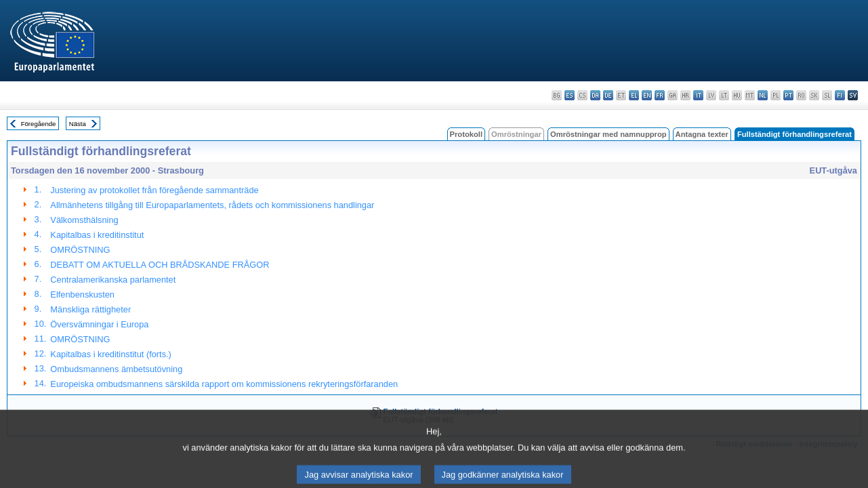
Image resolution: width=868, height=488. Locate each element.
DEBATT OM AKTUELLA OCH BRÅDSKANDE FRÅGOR (160, 265)
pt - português (788, 95)
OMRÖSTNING (80, 250)
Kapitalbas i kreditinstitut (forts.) (111, 354)
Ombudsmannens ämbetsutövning (116, 369)
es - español (570, 95)
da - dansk (595, 95)
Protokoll (466, 134)
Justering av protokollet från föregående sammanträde (154, 190)
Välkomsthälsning (84, 220)
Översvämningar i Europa (99, 324)
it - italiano (698, 95)
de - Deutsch (608, 95)
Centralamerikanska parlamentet (113, 280)
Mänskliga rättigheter (90, 309)
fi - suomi (840, 95)
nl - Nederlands (763, 95)
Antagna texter (702, 134)
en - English (647, 95)
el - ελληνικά (634, 95)
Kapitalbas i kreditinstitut (97, 235)
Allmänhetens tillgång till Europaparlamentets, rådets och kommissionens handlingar (212, 205)
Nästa (78, 124)
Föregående (39, 124)
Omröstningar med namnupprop (608, 134)
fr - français (660, 95)
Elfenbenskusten (82, 294)
